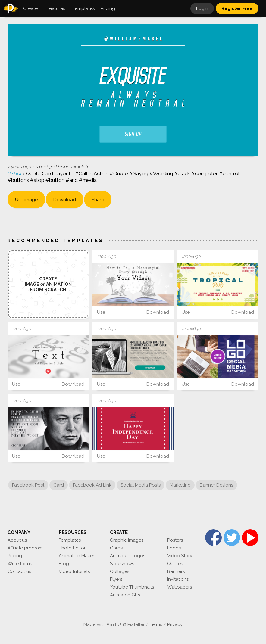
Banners (176, 571)
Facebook (213, 538)
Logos (174, 548)
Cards (116, 548)
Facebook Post (28, 485)
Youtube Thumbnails (132, 587)
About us (17, 540)
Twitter (232, 538)
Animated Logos (128, 556)
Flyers (116, 579)
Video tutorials (74, 571)
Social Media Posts (141, 485)
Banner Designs (216, 485)
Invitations (178, 579)
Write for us (20, 564)
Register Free (237, 8)
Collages (120, 571)
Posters (175, 540)
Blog (64, 564)
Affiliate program (25, 548)
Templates (70, 540)
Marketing (180, 485)
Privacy (175, 624)
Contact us (19, 571)
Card (59, 485)
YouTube (250, 538)
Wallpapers (180, 587)
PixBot (15, 173)
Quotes (175, 564)
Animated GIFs (125, 595)
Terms (156, 624)
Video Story (180, 556)
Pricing (15, 556)
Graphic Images (127, 540)
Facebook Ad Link (92, 485)
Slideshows (122, 564)
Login (202, 8)
